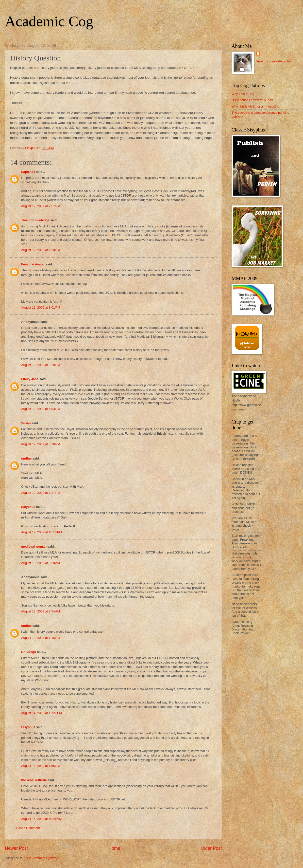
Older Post (211, 848)
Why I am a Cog (243, 94)
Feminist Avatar (33, 264)
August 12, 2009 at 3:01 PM (41, 307)
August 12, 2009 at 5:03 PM (41, 409)
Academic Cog (49, 21)
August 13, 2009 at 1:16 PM (41, 638)
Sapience (28, 172)
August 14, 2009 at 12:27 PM (42, 713)
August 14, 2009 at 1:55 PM (41, 766)
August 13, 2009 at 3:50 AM (41, 563)
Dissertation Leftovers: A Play (252, 100)
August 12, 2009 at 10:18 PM (42, 532)
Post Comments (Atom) (41, 858)
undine (26, 458)
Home (114, 848)
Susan (26, 423)
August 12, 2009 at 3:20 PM (41, 365)
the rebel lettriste (34, 780)
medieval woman (34, 546)
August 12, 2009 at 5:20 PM (41, 444)
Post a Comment (28, 828)
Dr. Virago (29, 652)
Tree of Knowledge (35, 220)
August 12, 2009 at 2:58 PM (41, 250)
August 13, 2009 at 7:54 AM (41, 611)
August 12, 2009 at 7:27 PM (41, 493)
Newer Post (16, 848)
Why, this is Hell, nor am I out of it (255, 106)
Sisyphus (28, 507)
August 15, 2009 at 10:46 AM (41, 819)
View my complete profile (274, 61)
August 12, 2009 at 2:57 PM (41, 206)
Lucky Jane (30, 379)
